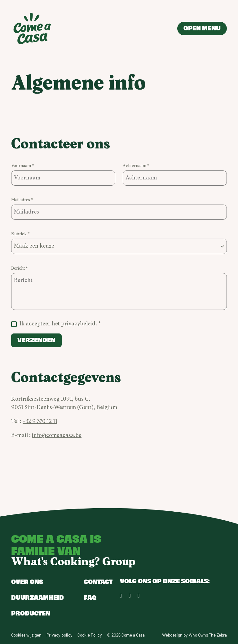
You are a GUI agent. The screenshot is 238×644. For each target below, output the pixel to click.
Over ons (27, 581)
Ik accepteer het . (59, 324)
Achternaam (135, 166)
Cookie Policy (90, 635)
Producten (31, 613)
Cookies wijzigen (26, 635)
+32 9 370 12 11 (40, 421)
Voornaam (22, 166)
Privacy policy (59, 635)
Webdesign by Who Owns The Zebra (194, 635)
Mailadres (21, 200)
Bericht (18, 268)
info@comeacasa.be (57, 435)
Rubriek (19, 234)
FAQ (90, 597)
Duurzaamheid (37, 597)
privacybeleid (78, 324)
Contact (98, 581)
